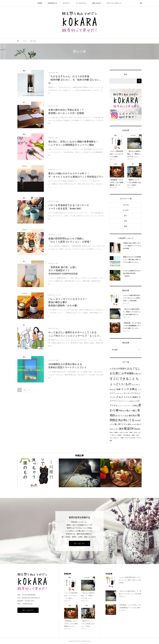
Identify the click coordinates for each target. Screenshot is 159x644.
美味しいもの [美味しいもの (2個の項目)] (132, 424)
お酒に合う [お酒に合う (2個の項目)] (138, 374)
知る (126, 221)
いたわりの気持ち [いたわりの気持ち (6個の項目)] (118, 369)
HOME (40, 3)
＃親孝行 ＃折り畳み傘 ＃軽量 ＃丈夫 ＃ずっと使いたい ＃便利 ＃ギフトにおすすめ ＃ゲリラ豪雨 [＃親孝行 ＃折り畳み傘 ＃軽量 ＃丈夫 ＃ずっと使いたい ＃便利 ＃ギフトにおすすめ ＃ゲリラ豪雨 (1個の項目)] (126, 438)
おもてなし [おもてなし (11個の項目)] (134, 368)
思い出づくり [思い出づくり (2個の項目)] (120, 416)
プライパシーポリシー (114, 3)
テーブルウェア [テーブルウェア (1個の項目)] (120, 401)
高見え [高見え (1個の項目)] (112, 432)
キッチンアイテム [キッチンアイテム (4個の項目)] (131, 393)
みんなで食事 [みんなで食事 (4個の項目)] (115, 389)
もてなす (126, 210)
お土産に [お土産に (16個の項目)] (115, 373)
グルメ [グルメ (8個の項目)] (120, 397)
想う (126, 216)
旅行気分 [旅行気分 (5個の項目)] (133, 416)
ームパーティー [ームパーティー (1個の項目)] (127, 406)
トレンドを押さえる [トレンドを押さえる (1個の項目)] (130, 401)
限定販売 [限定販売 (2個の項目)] (137, 429)
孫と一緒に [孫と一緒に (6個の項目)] (132, 411)
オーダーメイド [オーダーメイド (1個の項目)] (119, 393)
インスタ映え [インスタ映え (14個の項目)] (129, 389)
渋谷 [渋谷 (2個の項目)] (136, 421)
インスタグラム (81, 3)
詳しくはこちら (79, 543)
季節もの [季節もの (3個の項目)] (122, 411)
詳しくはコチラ (28, 610)
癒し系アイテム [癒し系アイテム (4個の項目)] (121, 424)
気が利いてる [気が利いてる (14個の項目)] (126, 420)
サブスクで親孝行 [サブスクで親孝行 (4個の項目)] (131, 397)
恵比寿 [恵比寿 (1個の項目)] (127, 416)
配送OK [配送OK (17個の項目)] (129, 429)
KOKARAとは (52, 3)
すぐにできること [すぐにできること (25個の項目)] (122, 379)
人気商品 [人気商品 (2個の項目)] (135, 406)
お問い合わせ (96, 3)
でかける (126, 205)
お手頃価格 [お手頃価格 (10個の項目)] (128, 373)
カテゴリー (66, 3)
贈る (126, 226)
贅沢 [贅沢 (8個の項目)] (121, 429)
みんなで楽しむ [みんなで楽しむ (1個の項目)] (136, 385)
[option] (38, 473)
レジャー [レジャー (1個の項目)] (121, 406)
